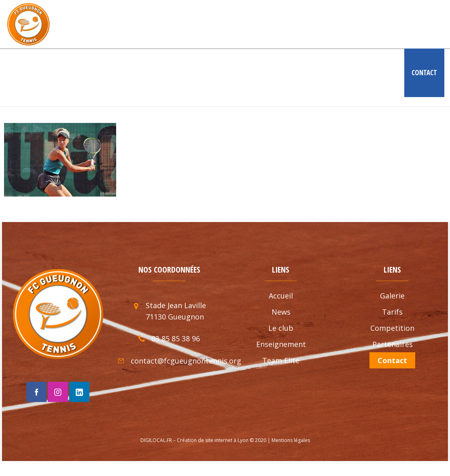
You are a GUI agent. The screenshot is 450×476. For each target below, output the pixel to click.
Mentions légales (291, 440)
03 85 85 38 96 (176, 338)
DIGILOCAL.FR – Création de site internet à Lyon (194, 440)
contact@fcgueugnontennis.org (186, 361)
